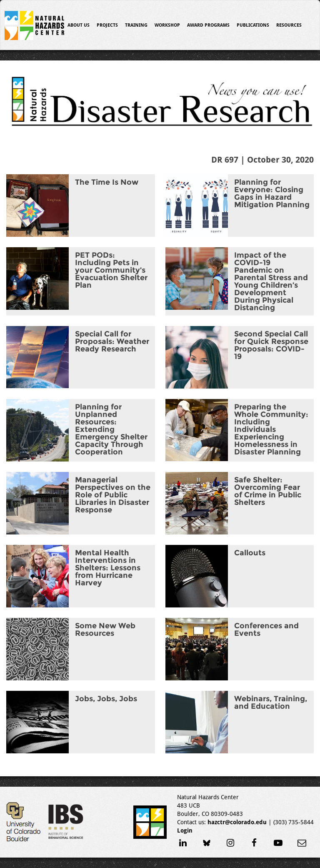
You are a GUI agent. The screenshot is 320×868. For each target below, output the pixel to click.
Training (136, 25)
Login (185, 830)
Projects (107, 25)
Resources (289, 25)
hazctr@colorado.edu (237, 822)
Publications (253, 25)
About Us (79, 25)
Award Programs (208, 25)
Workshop (167, 25)
